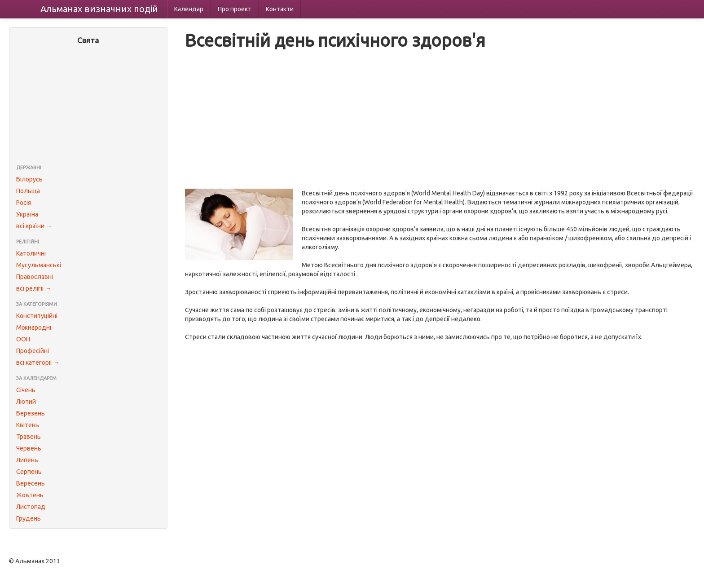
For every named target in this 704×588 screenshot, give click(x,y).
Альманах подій (99, 9)
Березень (31, 413)
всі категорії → (38, 363)
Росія (24, 203)
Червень (29, 448)
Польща (28, 191)
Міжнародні (34, 327)
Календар (189, 9)
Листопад (31, 507)
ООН (23, 339)
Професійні (33, 351)
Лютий (26, 402)
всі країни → (34, 226)
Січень (26, 390)
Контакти (280, 9)
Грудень (29, 518)
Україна (27, 214)
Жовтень (30, 495)
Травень (29, 437)
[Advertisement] (88, 106)
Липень (27, 460)
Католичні (31, 253)
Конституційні (37, 316)
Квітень (28, 425)
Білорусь (29, 179)
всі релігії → (34, 288)
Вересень (31, 483)
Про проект (235, 9)
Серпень (29, 472)
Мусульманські (39, 265)
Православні (35, 277)
